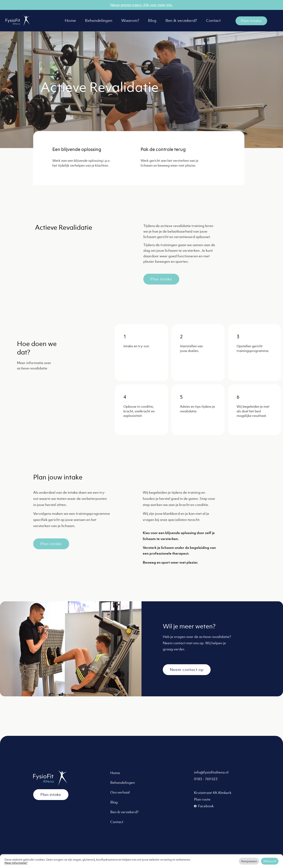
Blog (152, 20)
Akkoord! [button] (270, 861)
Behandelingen (99, 20)
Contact (214, 20)
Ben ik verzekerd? (181, 20)
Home (70, 20)
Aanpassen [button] (249, 861)
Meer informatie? (16, 863)
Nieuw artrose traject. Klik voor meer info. (141, 5)
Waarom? (130, 20)
